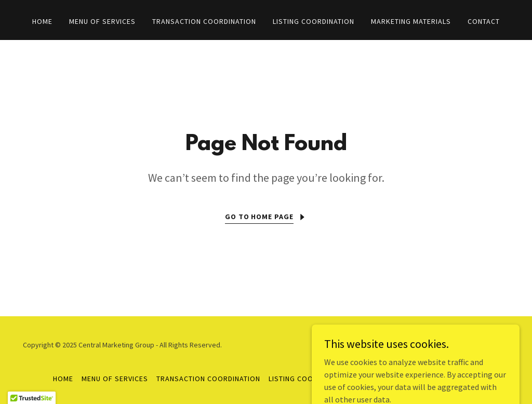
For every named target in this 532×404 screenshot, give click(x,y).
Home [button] (63, 379)
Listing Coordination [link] (314, 21)
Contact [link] (484, 21)
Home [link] (42, 21)
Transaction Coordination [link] (204, 21)
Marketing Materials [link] (411, 21)
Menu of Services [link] (102, 21)
